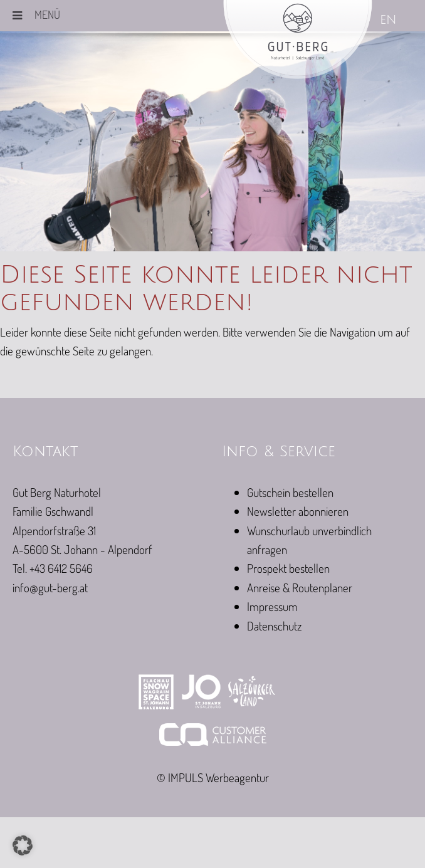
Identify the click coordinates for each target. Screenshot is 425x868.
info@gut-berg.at (50, 588)
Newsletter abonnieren (298, 511)
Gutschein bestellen (290, 492)
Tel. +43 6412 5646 (53, 568)
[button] (23, 845)
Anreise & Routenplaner (300, 588)
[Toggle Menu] (17, 16)
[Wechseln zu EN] (389, 21)
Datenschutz (274, 626)
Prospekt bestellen (288, 568)
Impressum (272, 606)
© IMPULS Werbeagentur (213, 777)
